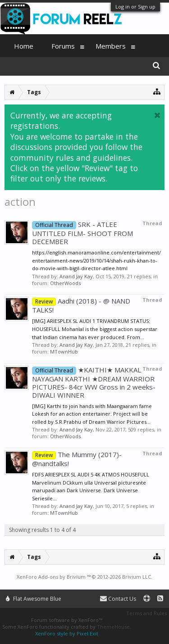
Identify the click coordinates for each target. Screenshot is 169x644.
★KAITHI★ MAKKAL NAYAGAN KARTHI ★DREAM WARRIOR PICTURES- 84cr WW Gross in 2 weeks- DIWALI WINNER (94, 382)
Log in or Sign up (135, 7)
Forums (63, 46)
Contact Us (118, 599)
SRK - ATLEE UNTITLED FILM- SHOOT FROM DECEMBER (82, 233)
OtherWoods (65, 283)
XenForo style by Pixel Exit (67, 633)
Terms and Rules (146, 613)
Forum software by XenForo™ (67, 620)
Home (24, 46)
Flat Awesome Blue (34, 599)
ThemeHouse (113, 627)
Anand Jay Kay (76, 276)
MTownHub (64, 351)
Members (111, 46)
